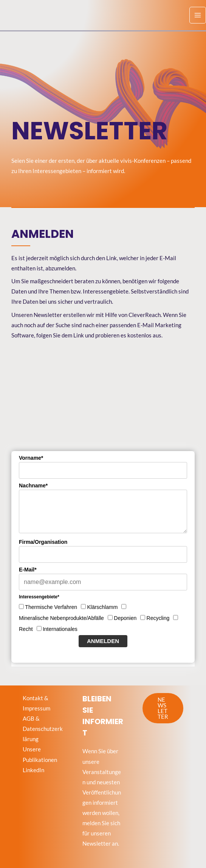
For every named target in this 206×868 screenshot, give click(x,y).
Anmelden (103, 641)
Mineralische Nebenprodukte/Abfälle (61, 618)
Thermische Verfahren (51, 607)
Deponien (125, 618)
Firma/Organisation (43, 542)
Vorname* (31, 458)
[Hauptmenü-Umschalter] (198, 15)
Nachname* (33, 486)
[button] (163, 708)
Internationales (60, 629)
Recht (26, 629)
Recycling (158, 618)
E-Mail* (28, 570)
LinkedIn (33, 770)
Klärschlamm (102, 607)
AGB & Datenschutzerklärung (43, 729)
